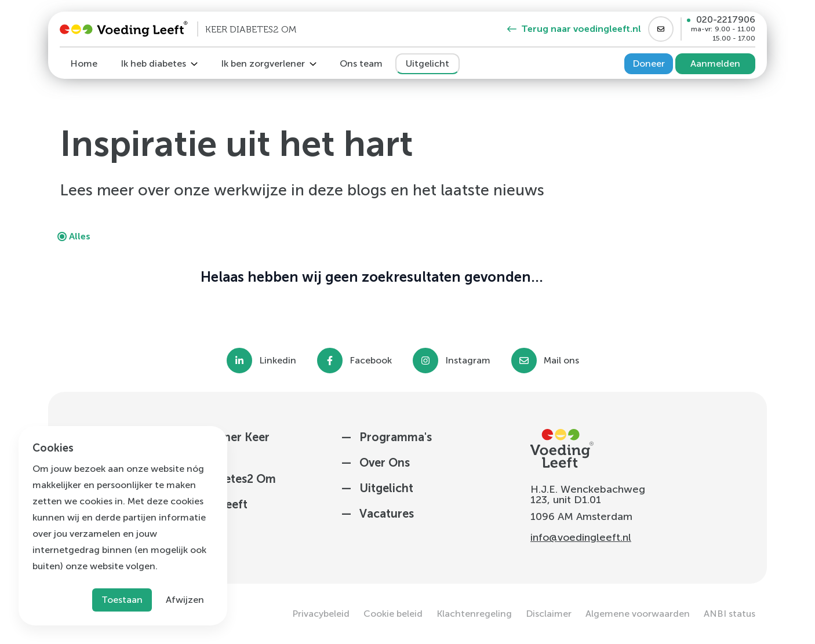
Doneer (649, 63)
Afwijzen (185, 600)
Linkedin (278, 361)
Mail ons (561, 361)
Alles (80, 237)
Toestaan (122, 600)
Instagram (468, 361)
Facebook (371, 361)
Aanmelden (715, 63)
